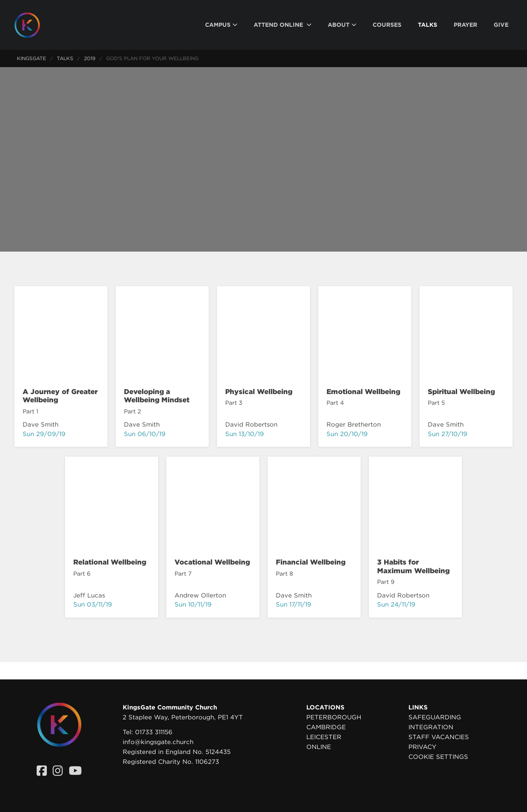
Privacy (422, 747)
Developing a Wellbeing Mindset (157, 396)
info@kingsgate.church (158, 742)
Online (319, 747)
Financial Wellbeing (311, 562)
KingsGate (31, 58)
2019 (90, 58)
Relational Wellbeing (110, 562)
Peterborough (334, 717)
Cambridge (326, 727)
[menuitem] (221, 25)
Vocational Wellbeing (212, 562)
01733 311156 (154, 732)
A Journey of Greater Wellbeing (60, 396)
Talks (65, 58)
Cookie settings (438, 757)
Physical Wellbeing (259, 392)
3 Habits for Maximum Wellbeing (413, 566)
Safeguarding (435, 717)
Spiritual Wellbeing (461, 392)
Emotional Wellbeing (363, 392)
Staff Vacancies (439, 737)
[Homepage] (33, 25)
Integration (431, 727)
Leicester (324, 737)
